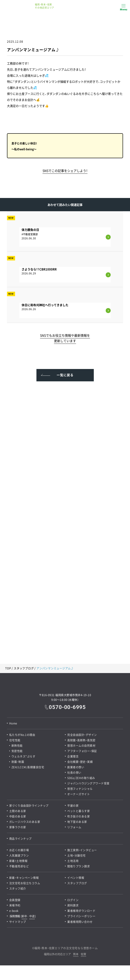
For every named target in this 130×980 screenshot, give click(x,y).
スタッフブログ (24, 668)
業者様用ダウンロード (81, 911)
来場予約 (15, 905)
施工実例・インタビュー (82, 850)
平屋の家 (73, 806)
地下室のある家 (77, 822)
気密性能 (17, 751)
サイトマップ (18, 922)
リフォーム (74, 827)
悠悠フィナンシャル (80, 789)
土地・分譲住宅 (76, 856)
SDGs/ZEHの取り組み (81, 778)
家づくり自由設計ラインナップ (29, 806)
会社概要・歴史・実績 (80, 762)
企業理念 (73, 756)
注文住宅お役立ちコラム (25, 883)
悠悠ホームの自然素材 (81, 746)
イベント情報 (76, 878)
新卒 (24, 916)
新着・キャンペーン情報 (24, 878)
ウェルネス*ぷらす (24, 756)
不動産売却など (19, 866)
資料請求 (73, 905)
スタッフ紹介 (18, 889)
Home (13, 723)
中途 (32, 916)
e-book (14, 911)
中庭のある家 (18, 816)
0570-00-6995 (67, 707)
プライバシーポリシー (81, 916)
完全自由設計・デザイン (82, 735)
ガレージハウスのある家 (25, 822)
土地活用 (73, 861)
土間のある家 (18, 811)
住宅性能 (15, 740)
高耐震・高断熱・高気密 (81, 740)
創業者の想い (76, 767)
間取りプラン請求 (78, 866)
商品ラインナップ (20, 839)
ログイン (73, 900)
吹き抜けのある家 (78, 816)
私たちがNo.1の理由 (22, 735)
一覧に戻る (65, 375)
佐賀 (83, 954)
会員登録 (15, 900)
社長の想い (74, 773)
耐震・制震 (18, 762)
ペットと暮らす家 (78, 811)
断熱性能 (17, 746)
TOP (8, 668)
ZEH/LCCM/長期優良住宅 (28, 767)
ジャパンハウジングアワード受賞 (88, 783)
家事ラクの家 (18, 827)
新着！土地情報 (18, 861)
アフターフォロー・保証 (82, 751)
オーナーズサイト (78, 794)
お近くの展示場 (19, 850)
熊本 (76, 954)
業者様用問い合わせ (80, 922)
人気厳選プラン (19, 856)
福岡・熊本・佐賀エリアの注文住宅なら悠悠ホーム (66, 948)
